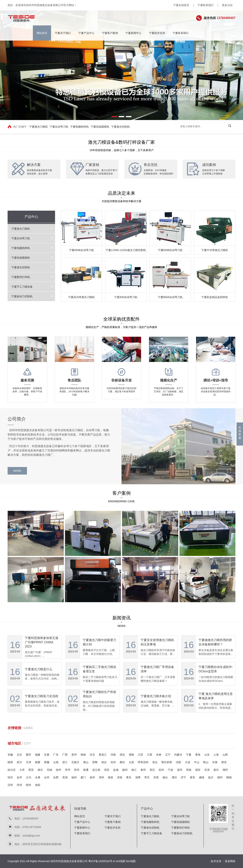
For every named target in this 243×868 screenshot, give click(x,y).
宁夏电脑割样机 (80, 127)
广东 (56, 755)
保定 (104, 762)
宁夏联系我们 (206, 5)
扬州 (125, 770)
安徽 (10, 755)
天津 (28, 762)
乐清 (207, 770)
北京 (19, 755)
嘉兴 (216, 770)
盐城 (116, 770)
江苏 (140, 755)
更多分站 (227, 5)
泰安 (193, 777)
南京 (40, 770)
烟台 (165, 777)
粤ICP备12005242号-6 (102, 861)
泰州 (143, 770)
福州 (74, 777)
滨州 (10, 785)
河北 (92, 755)
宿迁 (152, 770)
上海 (216, 755)
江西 (150, 755)
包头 (155, 762)
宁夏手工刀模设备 (20, 287)
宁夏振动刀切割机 (20, 296)
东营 (156, 777)
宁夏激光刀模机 (39, 127)
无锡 (49, 770)
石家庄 (75, 762)
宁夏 (189, 755)
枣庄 (147, 777)
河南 (113, 755)
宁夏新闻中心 (133, 33)
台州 (47, 777)
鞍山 (206, 762)
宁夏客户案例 (110, 33)
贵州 (74, 755)
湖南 (131, 755)
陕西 (10, 762)
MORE (11, 471)
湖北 (122, 755)
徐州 (58, 770)
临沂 (211, 777)
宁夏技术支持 (157, 33)
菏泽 (19, 785)
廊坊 (122, 762)
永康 (38, 777)
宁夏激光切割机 (121, 127)
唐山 (86, 762)
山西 (225, 755)
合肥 (56, 777)
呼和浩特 (143, 762)
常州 (68, 770)
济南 (120, 777)
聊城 (229, 777)
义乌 (28, 777)
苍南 (189, 770)
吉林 (159, 755)
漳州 (101, 777)
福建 (38, 755)
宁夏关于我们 (63, 33)
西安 (224, 762)
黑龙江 (103, 755)
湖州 (225, 770)
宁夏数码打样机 (18, 277)
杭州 (161, 770)
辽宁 (168, 755)
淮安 (107, 770)
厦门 (83, 777)
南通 (86, 770)
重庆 (28, 755)
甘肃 (47, 755)
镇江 (134, 770)
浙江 (65, 762)
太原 (131, 762)
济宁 (183, 777)
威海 (202, 777)
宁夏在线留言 (181, 5)
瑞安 (198, 770)
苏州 (77, 770)
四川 (19, 762)
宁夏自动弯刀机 (59, 127)
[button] (114, 117)
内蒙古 (178, 755)
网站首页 (42, 33)
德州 (220, 777)
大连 (188, 762)
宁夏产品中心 (86, 33)
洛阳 (38, 785)
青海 (198, 755)
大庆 (22, 770)
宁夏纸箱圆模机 (100, 127)
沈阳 (178, 762)
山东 (207, 755)
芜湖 (65, 777)
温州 (180, 770)
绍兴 (10, 777)
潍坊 (174, 777)
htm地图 (131, 861)
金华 (19, 777)
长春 (215, 762)
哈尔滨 (12, 770)
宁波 (170, 770)
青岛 (129, 777)
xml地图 (120, 861)
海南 (83, 755)
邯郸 (95, 762)
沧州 (113, 762)
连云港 (96, 770)
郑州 (28, 785)
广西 (65, 755)
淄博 (138, 777)
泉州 (92, 777)
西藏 (47, 762)
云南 (56, 762)
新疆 (38, 762)
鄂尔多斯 (167, 762)
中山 (197, 762)
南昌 (110, 777)
